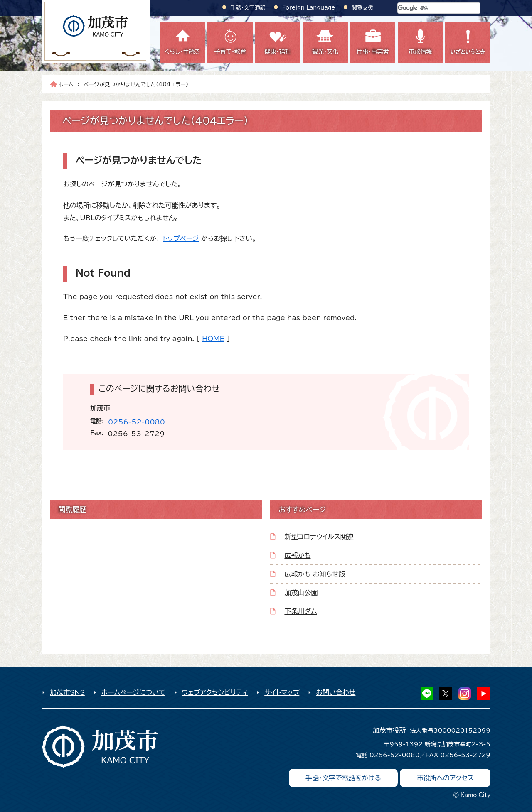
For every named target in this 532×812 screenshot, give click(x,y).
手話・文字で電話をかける (343, 778)
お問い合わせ (336, 692)
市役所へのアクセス (445, 778)
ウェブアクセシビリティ (215, 692)
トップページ (181, 238)
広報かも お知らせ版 (315, 574)
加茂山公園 (301, 593)
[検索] (429, 8)
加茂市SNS (67, 692)
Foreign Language (309, 8)
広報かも (297, 555)
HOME (213, 339)
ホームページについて (133, 692)
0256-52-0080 (137, 422)
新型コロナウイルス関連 (319, 537)
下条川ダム (300, 611)
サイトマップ (282, 692)
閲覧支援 (362, 8)
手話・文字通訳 (248, 8)
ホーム (66, 85)
